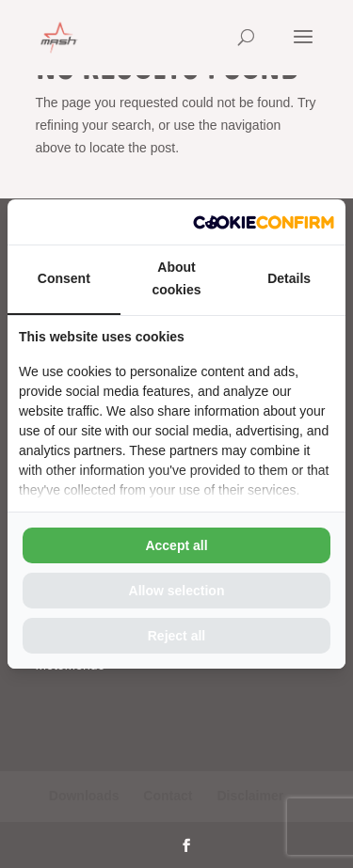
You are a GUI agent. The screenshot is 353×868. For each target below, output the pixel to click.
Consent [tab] (64, 278)
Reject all (176, 636)
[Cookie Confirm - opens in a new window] (264, 222)
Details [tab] (289, 278)
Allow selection (177, 591)
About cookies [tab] (176, 278)
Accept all (176, 545)
